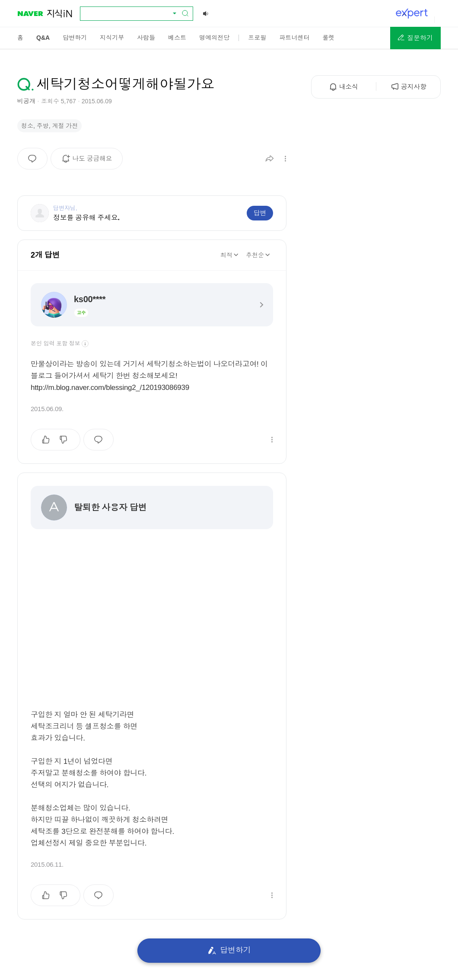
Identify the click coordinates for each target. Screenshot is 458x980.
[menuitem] (20, 38)
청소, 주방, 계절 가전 (49, 126)
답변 (260, 213)
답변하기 (229, 950)
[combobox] (131, 13)
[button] (415, 38)
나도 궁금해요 (90, 162)
